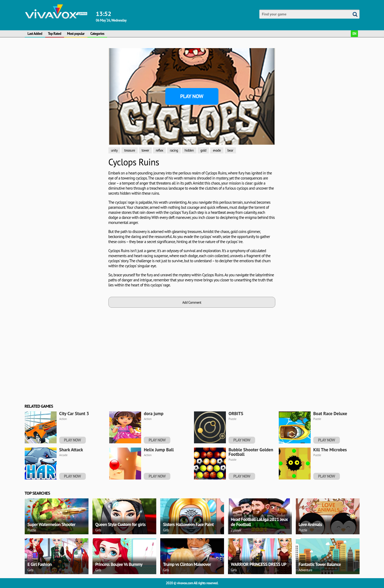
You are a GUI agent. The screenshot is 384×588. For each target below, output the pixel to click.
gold (203, 150)
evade (217, 150)
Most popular (76, 34)
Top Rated (55, 34)
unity (114, 150)
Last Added (35, 34)
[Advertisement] (65, 81)
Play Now (192, 96)
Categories (97, 34)
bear (230, 150)
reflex (159, 150)
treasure (129, 150)
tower (145, 150)
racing (174, 150)
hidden (189, 150)
